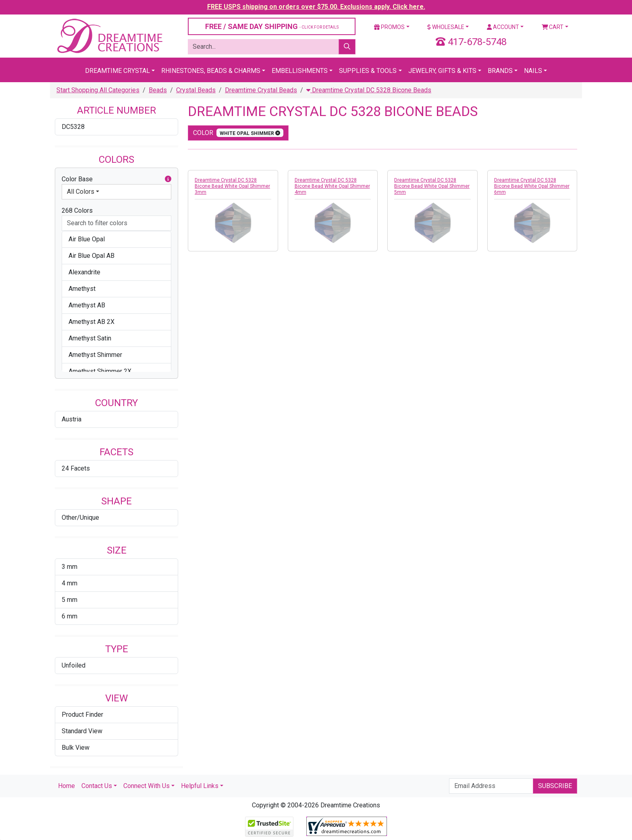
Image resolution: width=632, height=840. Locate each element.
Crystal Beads (196, 90)
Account (503, 27)
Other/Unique (80, 517)
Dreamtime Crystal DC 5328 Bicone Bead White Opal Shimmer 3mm (232, 186)
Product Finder (82, 715)
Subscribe (555, 786)
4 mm (70, 583)
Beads (158, 90)
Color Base (116, 179)
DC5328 (73, 127)
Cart (553, 27)
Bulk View (76, 748)
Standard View (82, 731)
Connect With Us (147, 786)
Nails (533, 71)
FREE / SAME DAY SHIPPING (272, 26)
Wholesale (446, 27)
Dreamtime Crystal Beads (261, 90)
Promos (389, 27)
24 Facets (76, 468)
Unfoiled (74, 665)
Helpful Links (200, 786)
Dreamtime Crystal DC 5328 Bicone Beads (369, 90)
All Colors (81, 192)
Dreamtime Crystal (117, 71)
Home (67, 786)
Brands (500, 71)
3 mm (70, 567)
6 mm (70, 616)
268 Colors (77, 211)
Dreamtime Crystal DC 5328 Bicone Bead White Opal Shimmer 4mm (332, 186)
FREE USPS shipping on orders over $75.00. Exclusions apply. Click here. (316, 7)
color (238, 133)
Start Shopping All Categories (98, 90)
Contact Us (97, 786)
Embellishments (300, 71)
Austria (72, 419)
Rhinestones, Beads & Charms (211, 71)
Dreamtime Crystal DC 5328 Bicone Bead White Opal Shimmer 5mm (432, 186)
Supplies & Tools (368, 71)
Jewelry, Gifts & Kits (442, 71)
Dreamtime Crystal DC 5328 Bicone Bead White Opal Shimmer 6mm (532, 186)
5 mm (70, 600)
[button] (168, 179)
